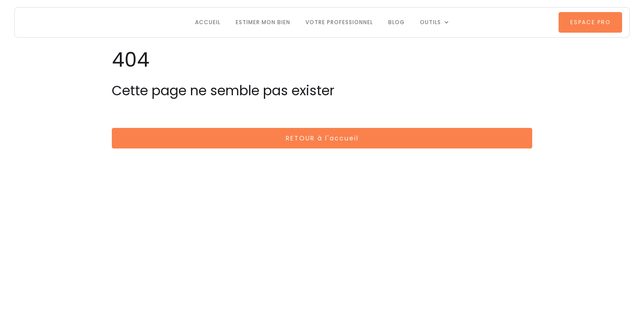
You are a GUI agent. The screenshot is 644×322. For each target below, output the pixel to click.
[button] (434, 22)
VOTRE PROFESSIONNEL (339, 22)
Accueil (208, 22)
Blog (396, 22)
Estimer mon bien (263, 22)
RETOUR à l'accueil (322, 138)
